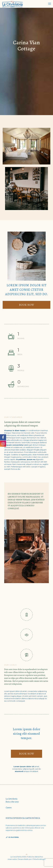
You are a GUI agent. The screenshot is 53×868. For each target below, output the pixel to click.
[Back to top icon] (27, 854)
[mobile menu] (50, 4)
